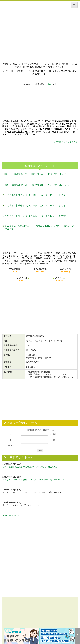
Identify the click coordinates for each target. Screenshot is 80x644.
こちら (49, 84)
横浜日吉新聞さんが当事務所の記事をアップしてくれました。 (30, 467)
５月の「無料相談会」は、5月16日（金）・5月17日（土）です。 (35, 216)
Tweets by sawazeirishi (11, 516)
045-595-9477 (32, 362)
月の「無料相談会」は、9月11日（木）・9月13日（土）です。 (36, 195)
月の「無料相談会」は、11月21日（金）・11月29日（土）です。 (38, 174)
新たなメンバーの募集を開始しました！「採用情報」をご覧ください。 (34, 480)
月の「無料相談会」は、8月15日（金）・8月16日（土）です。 (36, 206)
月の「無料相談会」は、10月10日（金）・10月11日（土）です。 (38, 185)
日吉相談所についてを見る (66, 142)
